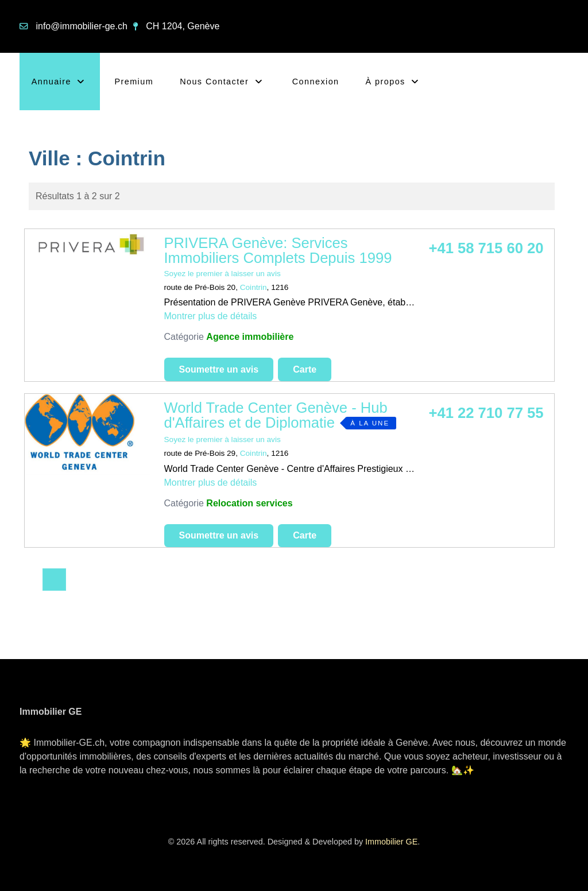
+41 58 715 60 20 (486, 248)
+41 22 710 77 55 (486, 413)
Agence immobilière (250, 337)
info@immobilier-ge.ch (81, 26)
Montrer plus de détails (211, 316)
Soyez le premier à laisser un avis (223, 274)
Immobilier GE (391, 842)
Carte (305, 369)
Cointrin (254, 287)
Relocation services (249, 503)
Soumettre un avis (219, 369)
